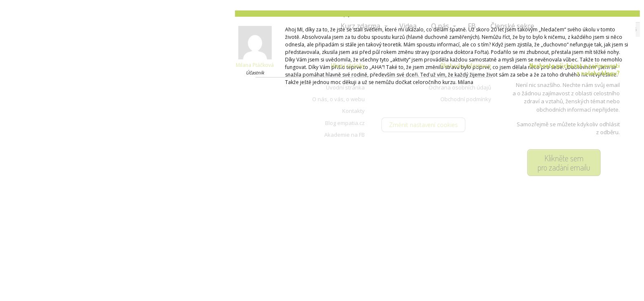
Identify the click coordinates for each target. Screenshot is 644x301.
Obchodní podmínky (466, 99)
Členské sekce (512, 26)
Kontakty (354, 111)
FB (472, 26)
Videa (408, 26)
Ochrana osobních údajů (460, 87)
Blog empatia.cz (345, 123)
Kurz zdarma (360, 26)
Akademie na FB (345, 135)
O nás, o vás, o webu (338, 99)
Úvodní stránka (345, 87)
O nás (440, 26)
